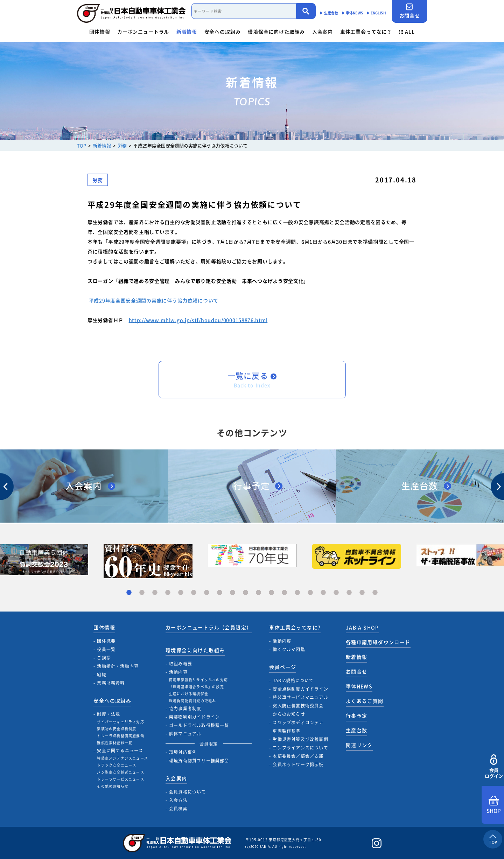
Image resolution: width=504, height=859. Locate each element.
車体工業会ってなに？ (366, 32)
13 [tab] (284, 593)
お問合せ (409, 11)
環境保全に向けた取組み (276, 32)
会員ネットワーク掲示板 (298, 764)
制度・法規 (108, 714)
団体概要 (106, 641)
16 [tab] (323, 593)
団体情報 (100, 32)
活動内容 (178, 672)
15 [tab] (310, 593)
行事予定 (357, 715)
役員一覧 (106, 649)
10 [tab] (246, 593)
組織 (101, 675)
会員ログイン (494, 767)
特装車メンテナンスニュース (122, 758)
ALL (407, 32)
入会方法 (178, 800)
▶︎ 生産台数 (329, 13)
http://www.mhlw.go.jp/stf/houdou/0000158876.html (198, 320)
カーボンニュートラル (143, 32)
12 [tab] (271, 593)
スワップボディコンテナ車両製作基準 (298, 727)
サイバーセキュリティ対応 (120, 722)
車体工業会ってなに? (295, 627)
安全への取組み (223, 32)
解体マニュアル (185, 734)
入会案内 (323, 32)
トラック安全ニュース (117, 765)
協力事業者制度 (185, 708)
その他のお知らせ (113, 786)
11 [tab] (258, 593)
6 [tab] (194, 593)
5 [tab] (181, 593)
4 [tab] (168, 593)
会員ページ (283, 667)
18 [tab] (349, 593)
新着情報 (187, 32)
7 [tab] (207, 593)
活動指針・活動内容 (118, 666)
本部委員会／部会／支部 (298, 756)
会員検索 (178, 809)
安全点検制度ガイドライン (300, 689)
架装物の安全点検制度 (117, 729)
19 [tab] (362, 593)
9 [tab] (233, 593)
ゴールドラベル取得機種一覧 (199, 725)
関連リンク (359, 745)
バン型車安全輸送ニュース (120, 772)
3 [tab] (155, 593)
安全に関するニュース (120, 750)
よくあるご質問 (365, 701)
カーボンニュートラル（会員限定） (209, 627)
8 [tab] (220, 593)
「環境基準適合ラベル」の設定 (197, 687)
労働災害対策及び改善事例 (300, 739)
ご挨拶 (104, 658)
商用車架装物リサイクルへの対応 (198, 680)
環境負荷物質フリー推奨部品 (199, 761)
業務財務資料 (111, 683)
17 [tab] (336, 593)
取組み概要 (181, 664)
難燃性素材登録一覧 (115, 743)
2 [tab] (142, 593)
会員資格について (188, 792)
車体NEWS (359, 686)
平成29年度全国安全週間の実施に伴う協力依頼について (154, 300)
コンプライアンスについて (300, 748)
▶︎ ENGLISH (376, 13)
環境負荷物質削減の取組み (192, 701)
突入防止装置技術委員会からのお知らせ (298, 710)
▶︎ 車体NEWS (352, 13)
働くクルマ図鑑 (289, 649)
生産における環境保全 (189, 694)
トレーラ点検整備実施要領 (120, 736)
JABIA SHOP (362, 627)
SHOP (494, 805)
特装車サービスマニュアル (300, 697)
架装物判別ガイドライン (194, 717)
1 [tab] (129, 593)
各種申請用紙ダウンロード (378, 642)
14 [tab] (297, 593)
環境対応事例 (183, 752)
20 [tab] (375, 593)
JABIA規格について (293, 680)
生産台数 (357, 730)
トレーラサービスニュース (120, 779)
